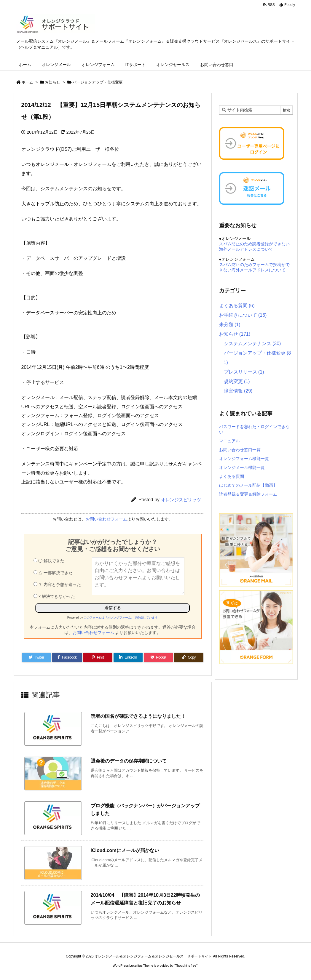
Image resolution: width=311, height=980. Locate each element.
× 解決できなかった (54, 596)
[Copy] (189, 657)
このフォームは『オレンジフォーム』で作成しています (121, 618)
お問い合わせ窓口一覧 (240, 450)
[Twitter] (36, 657)
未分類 (230, 325)
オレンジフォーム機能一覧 (244, 459)
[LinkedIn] (128, 657)
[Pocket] (158, 657)
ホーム (27, 82)
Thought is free (186, 965)
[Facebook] (67, 657)
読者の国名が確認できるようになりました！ (138, 716)
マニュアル (229, 441)
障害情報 (238, 391)
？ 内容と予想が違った (57, 585)
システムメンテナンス (252, 344)
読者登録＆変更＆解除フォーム (248, 494)
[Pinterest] (98, 657)
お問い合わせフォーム (106, 519)
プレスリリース (244, 372)
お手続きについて (243, 315)
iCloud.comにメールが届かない (125, 850)
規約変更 (237, 381)
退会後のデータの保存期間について (129, 761)
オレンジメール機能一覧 (242, 467)
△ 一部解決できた (53, 573)
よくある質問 (237, 306)
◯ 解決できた (49, 561)
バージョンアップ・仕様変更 (98, 82)
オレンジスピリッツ (181, 500)
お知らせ (52, 82)
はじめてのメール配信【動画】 (248, 485)
